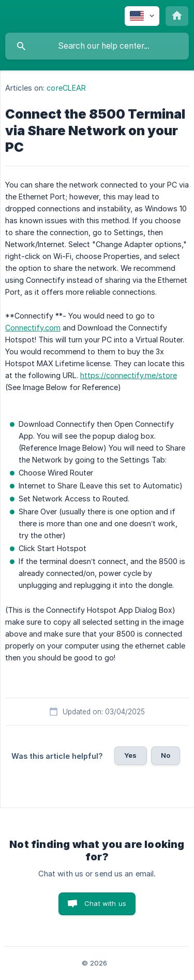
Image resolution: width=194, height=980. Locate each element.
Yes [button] (130, 755)
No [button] (166, 755)
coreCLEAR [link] (66, 88)
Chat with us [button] (105, 903)
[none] (142, 16)
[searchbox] (97, 46)
